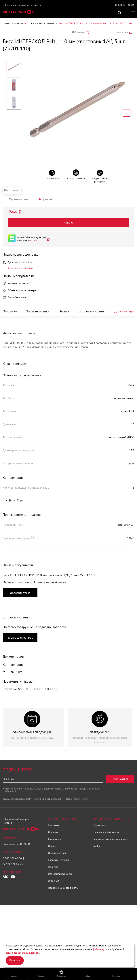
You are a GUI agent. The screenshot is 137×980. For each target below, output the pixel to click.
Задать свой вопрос (20, 638)
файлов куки (100, 949)
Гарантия (53, 867)
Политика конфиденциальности (47, 799)
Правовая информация (106, 832)
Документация (125, 311)
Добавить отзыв (20, 593)
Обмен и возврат (58, 853)
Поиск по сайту (119, 13)
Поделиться (122, 32)
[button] (65, 750)
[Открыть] (47, 240)
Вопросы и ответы (92, 311)
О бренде (54, 881)
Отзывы (64, 311)
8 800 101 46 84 (125, 5)
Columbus (27, 262)
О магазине (99, 825)
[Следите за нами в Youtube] (13, 877)
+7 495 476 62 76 (13, 864)
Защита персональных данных (110, 839)
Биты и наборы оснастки (43, 23)
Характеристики (38, 311)
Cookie (97, 846)
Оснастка (19, 23)
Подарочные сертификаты (63, 888)
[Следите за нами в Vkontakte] (5, 877)
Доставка (53, 832)
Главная (6, 23)
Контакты (53, 825)
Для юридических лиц (61, 874)
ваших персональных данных (22, 953)
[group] (35, 728)
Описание (10, 311)
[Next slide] (127, 113)
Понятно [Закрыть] (15, 960)
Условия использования (76, 799)
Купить (69, 223)
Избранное (79, 32)
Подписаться (120, 779)
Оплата (52, 846)
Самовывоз (54, 839)
